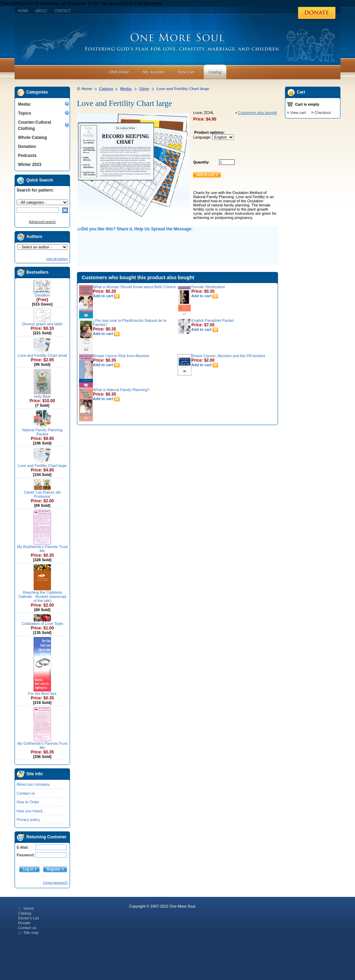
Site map (28, 933)
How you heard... (31, 811)
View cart (298, 113)
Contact (62, 11)
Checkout (322, 113)
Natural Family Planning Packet (42, 432)
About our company (33, 784)
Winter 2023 (30, 165)
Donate (24, 923)
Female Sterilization (208, 287)
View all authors (57, 259)
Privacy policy (28, 820)
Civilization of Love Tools (42, 624)
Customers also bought (257, 113)
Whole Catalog (32, 138)
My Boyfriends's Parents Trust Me (42, 549)
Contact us (26, 793)
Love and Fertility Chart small (42, 355)
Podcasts (27, 156)
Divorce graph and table (42, 324)
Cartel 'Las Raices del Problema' (42, 494)
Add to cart (106, 296)
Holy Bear (42, 396)
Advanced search (42, 222)
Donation (27, 147)
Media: (25, 104)
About (41, 11)
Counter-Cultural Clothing (34, 125)
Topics (25, 113)
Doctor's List (28, 918)
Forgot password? (55, 883)
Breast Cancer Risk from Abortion (121, 356)
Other (144, 89)
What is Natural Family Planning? (121, 390)
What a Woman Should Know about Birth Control (134, 287)
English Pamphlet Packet (213, 320)
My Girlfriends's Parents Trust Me (42, 745)
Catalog (106, 89)
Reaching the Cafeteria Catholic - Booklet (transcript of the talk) (42, 597)
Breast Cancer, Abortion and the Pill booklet (228, 356)
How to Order (28, 802)
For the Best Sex (42, 694)
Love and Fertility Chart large (42, 466)
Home (23, 11)
